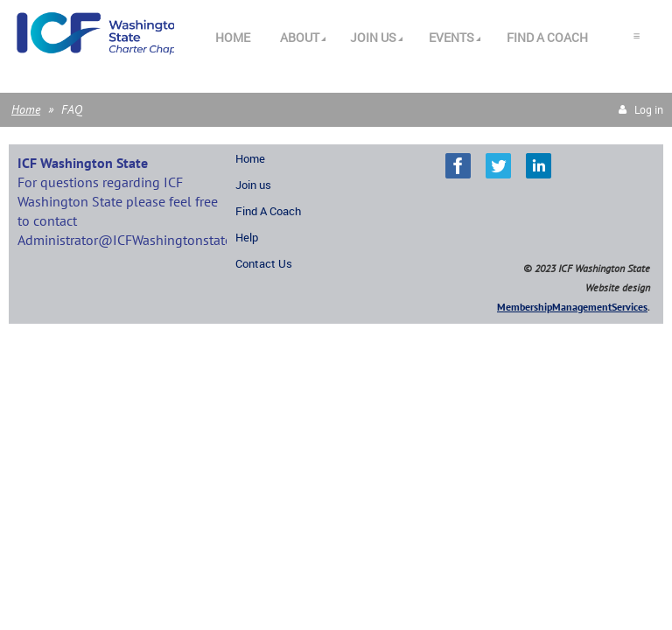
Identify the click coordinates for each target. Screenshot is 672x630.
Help (247, 237)
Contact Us (264, 263)
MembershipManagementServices (572, 307)
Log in (649, 110)
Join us (253, 185)
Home (26, 109)
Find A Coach (268, 211)
